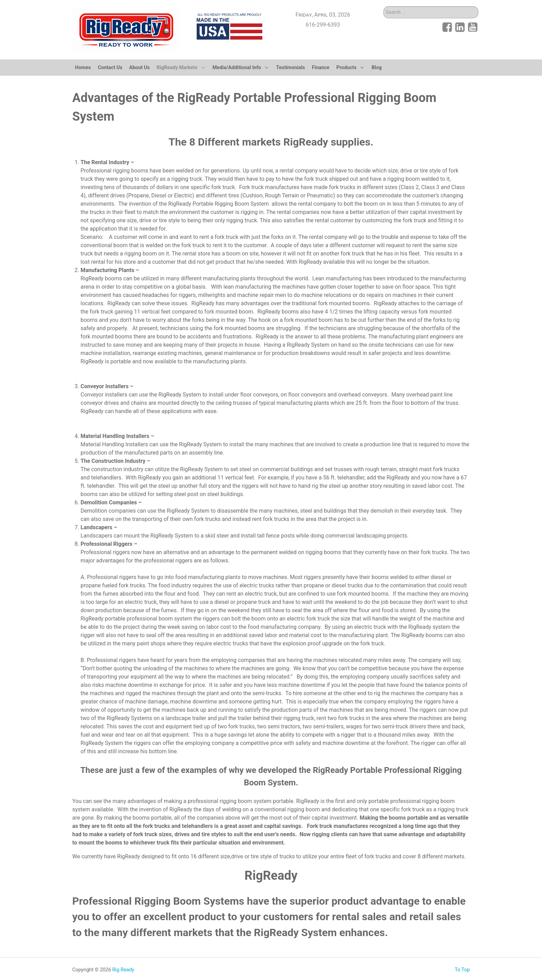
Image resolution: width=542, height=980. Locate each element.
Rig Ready (123, 970)
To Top (462, 970)
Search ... (384, 6)
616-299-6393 (323, 25)
